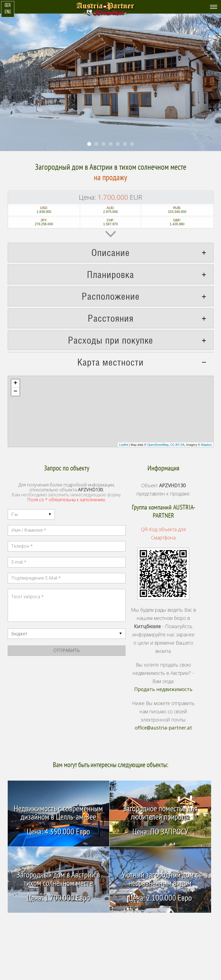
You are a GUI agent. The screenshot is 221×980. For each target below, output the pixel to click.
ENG (8, 12)
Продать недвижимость (163, 689)
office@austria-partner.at (163, 728)
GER (8, 6)
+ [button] (15, 383)
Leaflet (124, 445)
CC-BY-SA (178, 445)
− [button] (15, 392)
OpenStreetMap (158, 445)
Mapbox (206, 445)
